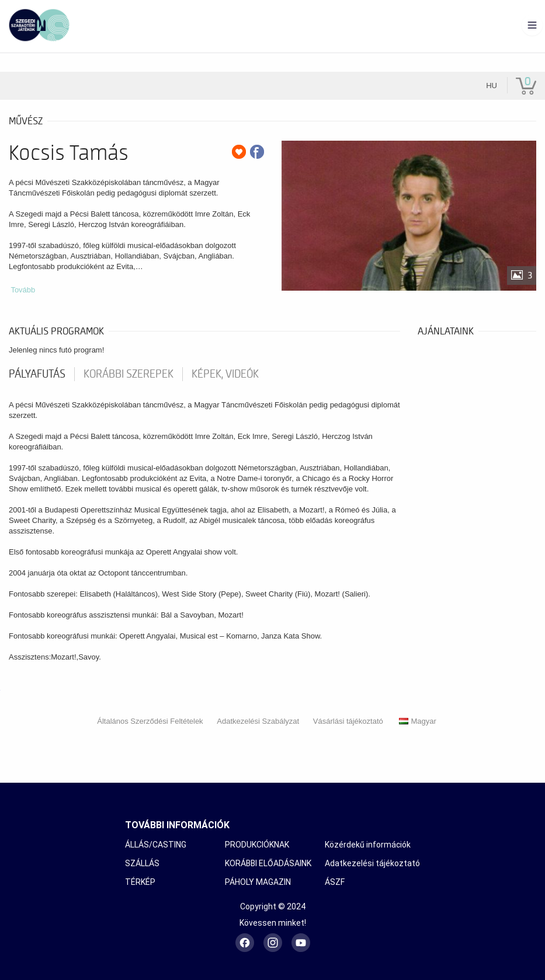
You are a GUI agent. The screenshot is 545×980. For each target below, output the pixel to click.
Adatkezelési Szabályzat (258, 721)
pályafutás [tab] (37, 374)
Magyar (417, 721)
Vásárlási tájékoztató (348, 721)
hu (492, 86)
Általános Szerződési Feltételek (150, 721)
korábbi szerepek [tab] (129, 374)
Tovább (23, 290)
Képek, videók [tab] (225, 374)
